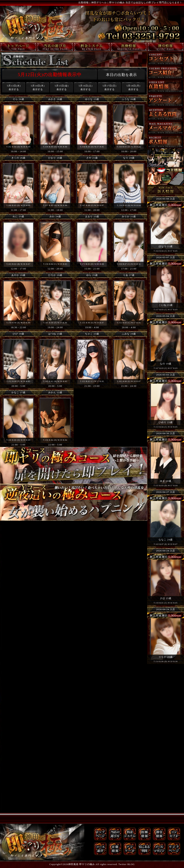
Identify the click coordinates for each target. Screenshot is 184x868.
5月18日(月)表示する (133, 88)
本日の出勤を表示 (121, 75)
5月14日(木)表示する (38, 88)
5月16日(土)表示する (85, 88)
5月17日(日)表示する (109, 88)
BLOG (131, 864)
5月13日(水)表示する (14, 88)
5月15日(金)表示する (62, 88)
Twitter (123, 864)
